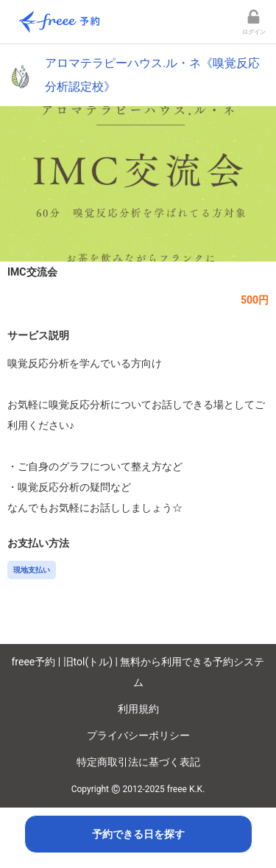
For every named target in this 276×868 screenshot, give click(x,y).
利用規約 (138, 709)
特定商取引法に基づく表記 (138, 762)
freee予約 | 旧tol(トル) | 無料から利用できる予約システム (138, 672)
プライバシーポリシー (138, 735)
